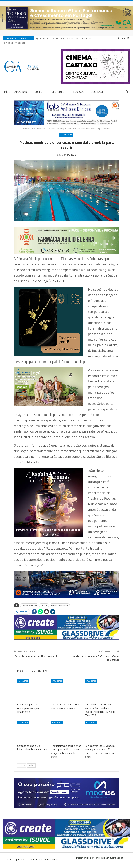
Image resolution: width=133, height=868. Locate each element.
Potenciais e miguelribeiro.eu (109, 859)
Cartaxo (44, 606)
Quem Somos (43, 38)
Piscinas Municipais (60, 606)
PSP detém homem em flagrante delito (37, 657)
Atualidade (21, 88)
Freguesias (78, 88)
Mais (84, 38)
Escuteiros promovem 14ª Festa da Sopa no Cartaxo (95, 659)
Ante (22, 767)
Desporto (58, 88)
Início (7, 88)
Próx (31, 767)
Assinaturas (72, 38)
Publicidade (58, 38)
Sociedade (97, 88)
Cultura (40, 88)
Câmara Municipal (29, 606)
